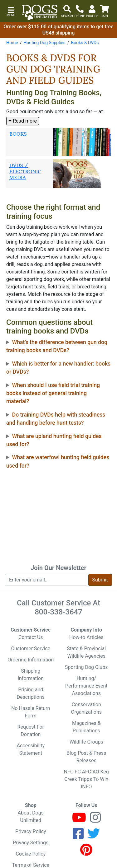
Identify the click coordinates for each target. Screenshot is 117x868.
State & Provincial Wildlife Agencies (86, 652)
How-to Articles (86, 637)
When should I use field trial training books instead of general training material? (53, 393)
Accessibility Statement (31, 749)
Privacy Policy (31, 831)
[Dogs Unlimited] (40, 12)
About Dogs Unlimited (31, 817)
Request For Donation (31, 731)
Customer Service (31, 649)
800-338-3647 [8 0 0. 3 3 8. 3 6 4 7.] (58, 612)
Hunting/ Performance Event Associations (86, 686)
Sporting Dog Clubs (86, 667)
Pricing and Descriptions (31, 693)
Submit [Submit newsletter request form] (100, 580)
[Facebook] (78, 836)
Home (12, 43)
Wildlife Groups (86, 742)
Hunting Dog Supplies (44, 43)
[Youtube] (79, 820)
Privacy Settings (31, 843)
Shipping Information (31, 675)
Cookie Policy (31, 854)
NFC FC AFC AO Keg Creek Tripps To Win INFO (86, 779)
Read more (23, 121)
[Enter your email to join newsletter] (46, 580)
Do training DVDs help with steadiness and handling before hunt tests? (56, 419)
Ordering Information (31, 660)
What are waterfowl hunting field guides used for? (58, 461)
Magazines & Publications (86, 727)
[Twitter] (94, 836)
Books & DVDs (85, 43)
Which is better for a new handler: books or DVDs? (58, 368)
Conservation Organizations (86, 708)
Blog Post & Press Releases (86, 757)
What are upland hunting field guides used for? (54, 440)
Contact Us (31, 637)
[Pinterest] (86, 853)
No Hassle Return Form (31, 712)
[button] (11, 11)
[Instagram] (95, 820)
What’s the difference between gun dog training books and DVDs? (57, 346)
